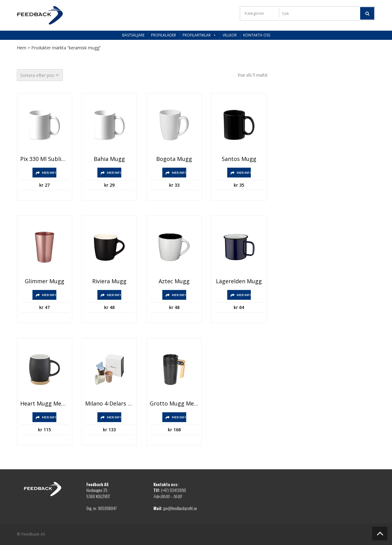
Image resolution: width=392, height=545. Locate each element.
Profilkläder (164, 35)
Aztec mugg (174, 281)
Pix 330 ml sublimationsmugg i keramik (45, 159)
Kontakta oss (257, 35)
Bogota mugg (174, 159)
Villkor (230, 35)
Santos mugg (239, 159)
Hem (22, 48)
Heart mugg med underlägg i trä (45, 404)
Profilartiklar (199, 35)
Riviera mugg (109, 281)
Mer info (49, 173)
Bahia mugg (109, 159)
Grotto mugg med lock (174, 404)
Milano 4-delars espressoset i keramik (109, 404)
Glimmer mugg (45, 281)
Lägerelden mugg (239, 281)
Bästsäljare (133, 35)
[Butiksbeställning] (40, 75)
